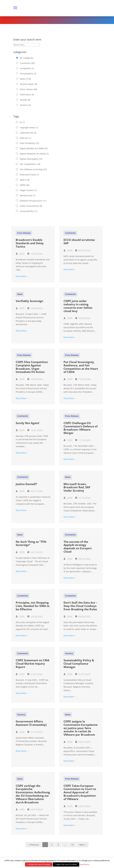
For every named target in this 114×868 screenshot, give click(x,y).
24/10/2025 (35, 552)
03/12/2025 (35, 491)
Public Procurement (31, 206)
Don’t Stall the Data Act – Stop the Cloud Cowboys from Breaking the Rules (80, 606)
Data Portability (29, 143)
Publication (27, 95)
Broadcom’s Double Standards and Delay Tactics (30, 243)
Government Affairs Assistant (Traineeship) (31, 723)
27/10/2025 (83, 498)
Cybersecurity (28, 133)
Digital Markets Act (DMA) (34, 148)
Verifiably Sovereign (29, 301)
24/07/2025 (83, 742)
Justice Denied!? (26, 484)
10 (72, 845)
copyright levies (29, 128)
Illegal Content (28, 190)
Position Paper (28, 84)
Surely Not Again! (27, 423)
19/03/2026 (35, 379)
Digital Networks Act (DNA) (34, 154)
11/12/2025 (83, 440)
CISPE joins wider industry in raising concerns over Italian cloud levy (78, 306)
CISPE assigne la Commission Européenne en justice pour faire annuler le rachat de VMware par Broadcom (81, 728)
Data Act (25, 138)
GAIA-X (25, 180)
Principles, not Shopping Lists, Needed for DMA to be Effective (33, 606)
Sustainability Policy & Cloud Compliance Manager (79, 664)
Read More (84, 864)
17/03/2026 (83, 379)
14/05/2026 (35, 254)
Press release (28, 89)
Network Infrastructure (33, 201)
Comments (27, 63)
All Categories (27, 58)
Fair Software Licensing (33, 169)
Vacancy (25, 105)
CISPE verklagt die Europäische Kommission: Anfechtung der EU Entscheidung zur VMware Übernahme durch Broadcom (33, 794)
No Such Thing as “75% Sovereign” (31, 543)
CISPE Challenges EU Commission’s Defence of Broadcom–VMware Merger (81, 428)
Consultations (28, 74)
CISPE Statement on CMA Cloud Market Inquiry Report (32, 664)
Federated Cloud (29, 175)
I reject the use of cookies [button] (66, 864)
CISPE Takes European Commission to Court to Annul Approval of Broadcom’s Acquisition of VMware (80, 792)
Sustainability (28, 211)
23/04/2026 (35, 308)
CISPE (20, 254)
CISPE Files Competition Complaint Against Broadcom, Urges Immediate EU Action (32, 367)
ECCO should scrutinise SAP (79, 242)
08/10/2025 (83, 559)
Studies (25, 100)
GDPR (25, 185)
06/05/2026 (83, 250)
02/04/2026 (83, 318)
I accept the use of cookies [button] (39, 864)
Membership (28, 196)
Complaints (27, 68)
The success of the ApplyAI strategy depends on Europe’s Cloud (78, 547)
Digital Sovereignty (31, 159)
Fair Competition (30, 164)
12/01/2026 (35, 430)
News (25, 79)
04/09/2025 (83, 617)
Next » (83, 845)
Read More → (22, 276)
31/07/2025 (35, 674)
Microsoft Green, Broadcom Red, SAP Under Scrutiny (77, 487)
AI (22, 122)
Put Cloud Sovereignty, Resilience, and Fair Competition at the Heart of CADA (81, 367)
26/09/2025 (35, 617)
